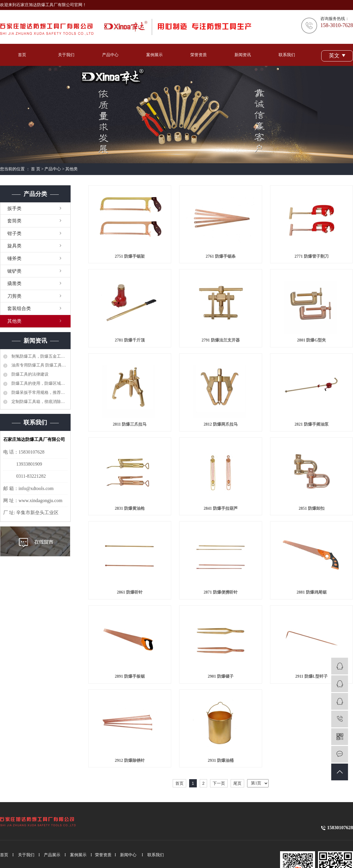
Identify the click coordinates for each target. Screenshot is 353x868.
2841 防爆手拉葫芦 (221, 508)
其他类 (71, 169)
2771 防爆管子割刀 (312, 256)
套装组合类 (19, 308)
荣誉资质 (199, 55)
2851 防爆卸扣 (312, 508)
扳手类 (14, 208)
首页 (22, 55)
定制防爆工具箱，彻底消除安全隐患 (39, 402)
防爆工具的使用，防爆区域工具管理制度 (39, 383)
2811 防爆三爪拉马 (130, 424)
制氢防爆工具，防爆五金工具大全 (39, 356)
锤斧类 (14, 258)
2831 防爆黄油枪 (130, 508)
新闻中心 (128, 855)
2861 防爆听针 (130, 592)
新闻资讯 (243, 55)
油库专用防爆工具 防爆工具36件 (39, 365)
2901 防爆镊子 (221, 676)
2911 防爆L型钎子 (312, 676)
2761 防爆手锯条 (221, 256)
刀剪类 (14, 296)
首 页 (36, 169)
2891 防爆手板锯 (130, 676)
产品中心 (110, 55)
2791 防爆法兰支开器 (221, 340)
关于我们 (66, 55)
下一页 (219, 783)
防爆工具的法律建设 (29, 374)
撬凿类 (14, 283)
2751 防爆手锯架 (130, 256)
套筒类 (14, 221)
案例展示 (154, 55)
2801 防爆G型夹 (312, 340)
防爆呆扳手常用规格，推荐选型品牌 (39, 393)
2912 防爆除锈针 (130, 760)
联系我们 (287, 55)
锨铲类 (14, 271)
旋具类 (14, 246)
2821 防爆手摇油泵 (312, 424)
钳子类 (14, 233)
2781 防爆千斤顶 (130, 340)
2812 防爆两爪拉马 (221, 424)
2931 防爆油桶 (221, 760)
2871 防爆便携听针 (221, 592)
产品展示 (52, 855)
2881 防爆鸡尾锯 (312, 592)
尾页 (237, 783)
